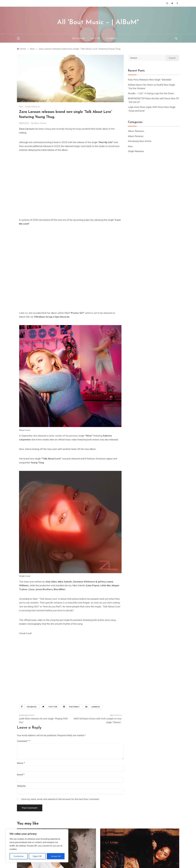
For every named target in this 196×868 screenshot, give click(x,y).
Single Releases (32, 107)
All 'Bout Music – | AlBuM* (98, 22)
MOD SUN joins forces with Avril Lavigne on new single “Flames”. (98, 720)
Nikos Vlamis (40, 123)
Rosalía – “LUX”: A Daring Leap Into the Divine (151, 93)
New (21, 107)
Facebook (111, 38)
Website (21, 786)
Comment (23, 741)
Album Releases (136, 131)
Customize (19, 856)
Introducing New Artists (140, 141)
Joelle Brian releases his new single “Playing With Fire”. (43, 720)
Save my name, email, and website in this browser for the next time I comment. (60, 799)
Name (21, 763)
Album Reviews (136, 136)
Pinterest (71, 707)
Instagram (78, 38)
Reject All (37, 856)
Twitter (95, 38)
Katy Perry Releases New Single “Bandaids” (150, 80)
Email (21, 775)
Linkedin (92, 707)
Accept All (56, 856)
